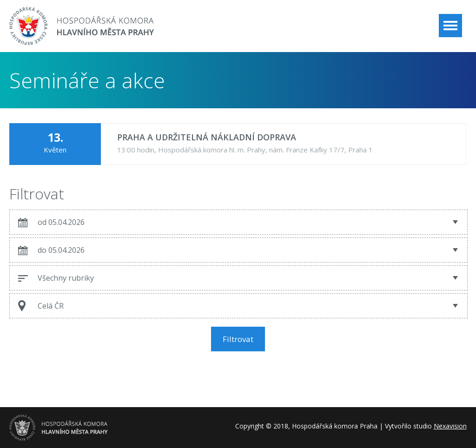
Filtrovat (238, 339)
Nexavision (450, 426)
